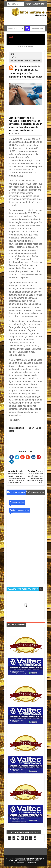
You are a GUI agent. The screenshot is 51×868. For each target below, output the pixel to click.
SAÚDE (14, 57)
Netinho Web (33, 863)
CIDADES (13, 428)
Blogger (30, 46)
